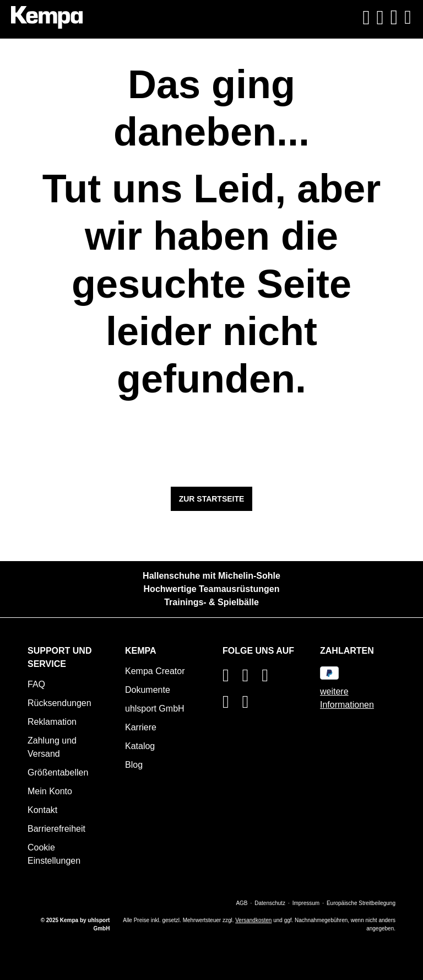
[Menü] (406, 17)
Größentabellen (58, 772)
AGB (242, 903)
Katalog (140, 746)
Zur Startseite (212, 499)
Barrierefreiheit (56, 829)
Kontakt (42, 810)
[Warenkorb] (394, 17)
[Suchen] (366, 18)
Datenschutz (270, 903)
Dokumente (148, 690)
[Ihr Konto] (380, 18)
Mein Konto (50, 791)
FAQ (36, 684)
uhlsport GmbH (155, 709)
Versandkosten (253, 920)
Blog (134, 765)
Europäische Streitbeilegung (361, 903)
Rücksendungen (59, 703)
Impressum (306, 903)
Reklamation (52, 722)
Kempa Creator (155, 671)
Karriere (141, 727)
